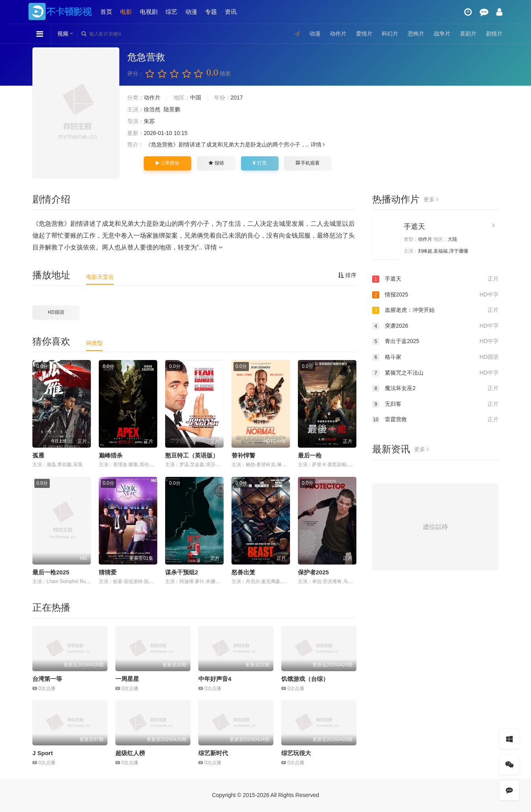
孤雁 (38, 455)
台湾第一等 (47, 679)
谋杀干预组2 (182, 572)
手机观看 (308, 163)
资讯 (231, 12)
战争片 (442, 34)
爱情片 (364, 34)
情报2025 (435, 295)
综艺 (171, 12)
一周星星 (127, 679)
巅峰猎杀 (111, 455)
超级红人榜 (130, 753)
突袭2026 (435, 326)
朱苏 (149, 121)
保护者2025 (313, 572)
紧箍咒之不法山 (435, 373)
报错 (216, 163)
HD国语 (56, 312)
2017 (237, 98)
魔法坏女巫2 (435, 388)
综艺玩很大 (296, 753)
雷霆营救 (435, 420)
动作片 (338, 34)
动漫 (191, 12)
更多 (431, 199)
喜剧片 (468, 34)
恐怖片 (416, 34)
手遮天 (414, 227)
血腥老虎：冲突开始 (435, 310)
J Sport (43, 753)
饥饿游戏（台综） (305, 679)
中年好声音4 (215, 679)
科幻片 (390, 34)
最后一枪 (310, 455)
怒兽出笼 (243, 572)
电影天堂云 (100, 277)
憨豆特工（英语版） (192, 455)
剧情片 (494, 34)
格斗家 (435, 357)
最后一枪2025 (51, 572)
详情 (318, 144)
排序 (347, 275)
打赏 (260, 163)
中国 (196, 98)
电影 (126, 12)
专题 (211, 12)
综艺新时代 (213, 753)
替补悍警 (243, 455)
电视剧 (149, 12)
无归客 (435, 404)
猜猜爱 (108, 572)
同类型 (94, 343)
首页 (106, 12)
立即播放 (168, 163)
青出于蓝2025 (435, 341)
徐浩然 (152, 109)
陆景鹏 (172, 109)
